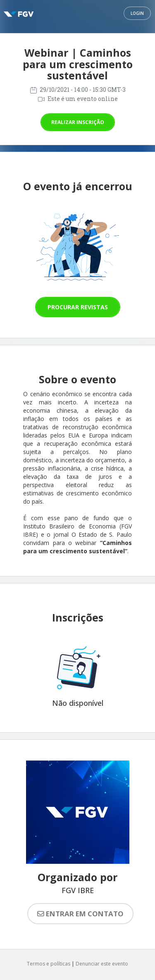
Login (137, 13)
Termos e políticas (49, 964)
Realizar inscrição (78, 122)
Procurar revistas (78, 307)
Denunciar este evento (102, 964)
